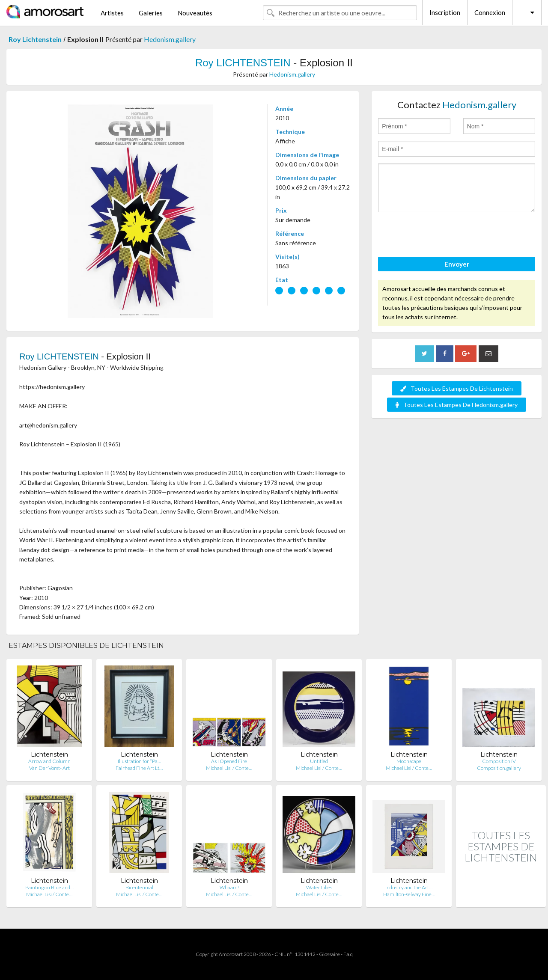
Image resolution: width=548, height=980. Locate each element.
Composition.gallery (499, 768)
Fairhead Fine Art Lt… (139, 768)
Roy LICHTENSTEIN (243, 63)
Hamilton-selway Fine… (409, 894)
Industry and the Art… (409, 887)
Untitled (319, 761)
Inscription (445, 12)
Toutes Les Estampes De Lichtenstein (457, 388)
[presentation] (443, 236)
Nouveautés (195, 13)
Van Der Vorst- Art (49, 768)
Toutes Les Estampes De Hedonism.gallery (457, 405)
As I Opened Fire (229, 761)
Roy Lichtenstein (35, 39)
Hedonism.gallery (170, 39)
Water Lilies (319, 887)
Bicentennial (139, 887)
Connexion (490, 12)
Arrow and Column (49, 761)
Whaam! (229, 887)
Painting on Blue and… (49, 887)
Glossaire (329, 954)
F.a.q (348, 954)
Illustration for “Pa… (139, 761)
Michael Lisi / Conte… (229, 768)
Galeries (151, 13)
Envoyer (457, 264)
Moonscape (409, 761)
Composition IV (499, 761)
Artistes (112, 13)
